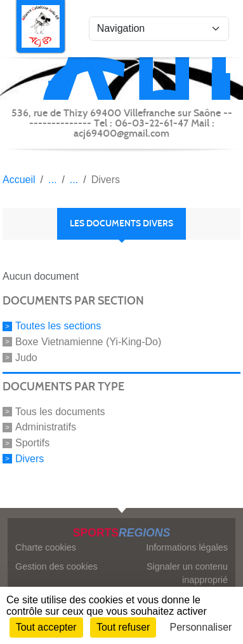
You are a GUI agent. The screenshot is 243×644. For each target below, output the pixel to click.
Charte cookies (46, 547)
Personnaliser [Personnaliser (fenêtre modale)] (201, 627)
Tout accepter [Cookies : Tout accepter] (46, 627)
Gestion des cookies (56, 566)
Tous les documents (60, 411)
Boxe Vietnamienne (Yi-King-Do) (88, 342)
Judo (26, 358)
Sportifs (32, 443)
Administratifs (46, 427)
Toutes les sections (58, 326)
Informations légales (187, 547)
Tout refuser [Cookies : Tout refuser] (123, 627)
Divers (30, 459)
